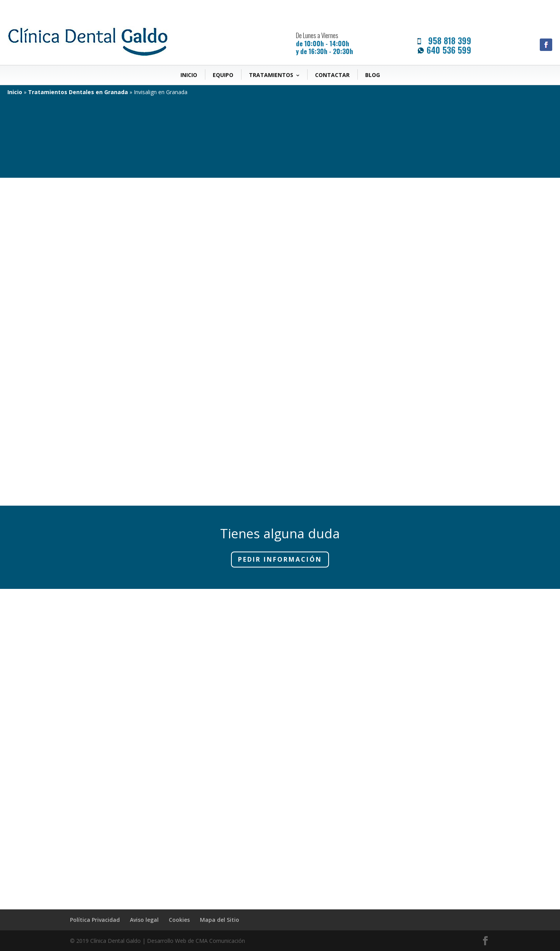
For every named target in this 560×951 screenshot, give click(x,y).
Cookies (179, 920)
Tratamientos (271, 75)
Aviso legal (144, 920)
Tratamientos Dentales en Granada (78, 92)
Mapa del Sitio (220, 920)
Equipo (223, 75)
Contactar (332, 75)
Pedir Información (280, 559)
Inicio (189, 75)
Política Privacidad (95, 920)
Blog (373, 75)
